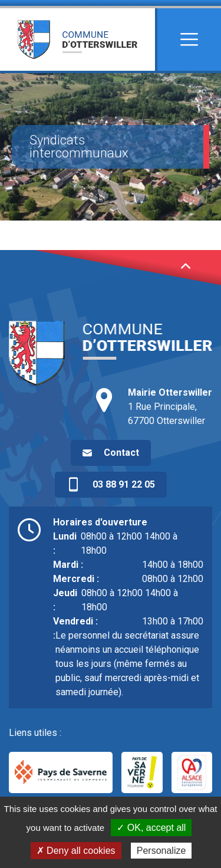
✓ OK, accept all (151, 828)
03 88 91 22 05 (111, 485)
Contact (121, 453)
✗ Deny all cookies (76, 851)
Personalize (161, 851)
